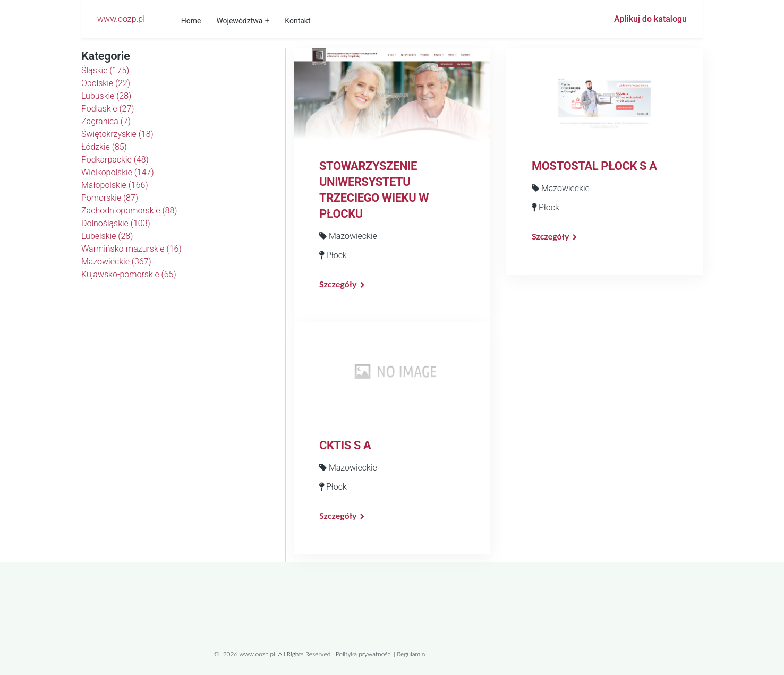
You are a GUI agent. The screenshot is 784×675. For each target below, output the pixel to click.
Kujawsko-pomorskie (129, 274)
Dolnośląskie (116, 223)
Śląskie (105, 70)
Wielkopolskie (118, 172)
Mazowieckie (116, 262)
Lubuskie (106, 96)
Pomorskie (110, 198)
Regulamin (411, 654)
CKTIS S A (345, 445)
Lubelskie (107, 236)
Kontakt (297, 21)
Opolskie (106, 83)
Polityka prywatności (364, 654)
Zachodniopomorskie (129, 211)
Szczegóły (338, 284)
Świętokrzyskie (117, 134)
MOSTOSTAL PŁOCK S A (594, 166)
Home (191, 21)
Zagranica (106, 121)
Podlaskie (108, 109)
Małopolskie (115, 185)
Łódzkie (104, 147)
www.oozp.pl (121, 19)
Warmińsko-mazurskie (131, 249)
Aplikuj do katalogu (650, 19)
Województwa (239, 21)
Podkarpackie (115, 160)
